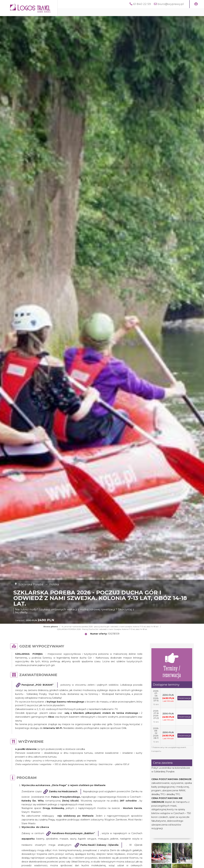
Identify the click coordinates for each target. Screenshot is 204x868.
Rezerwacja (184, 698)
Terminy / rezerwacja (172, 665)
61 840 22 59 (142, 4)
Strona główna (51, 627)
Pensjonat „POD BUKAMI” (38, 685)
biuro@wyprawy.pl (171, 4)
